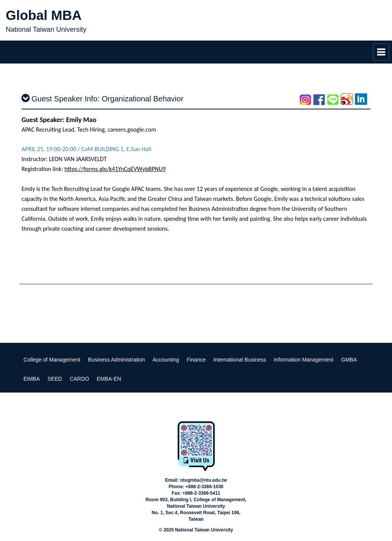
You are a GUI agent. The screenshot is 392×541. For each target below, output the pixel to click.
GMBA (349, 360)
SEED (55, 379)
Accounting (166, 360)
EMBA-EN (109, 379)
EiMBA (32, 379)
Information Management (304, 360)
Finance (196, 360)
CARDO (79, 379)
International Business (240, 360)
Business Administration (117, 360)
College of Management (52, 360)
